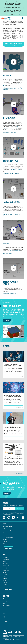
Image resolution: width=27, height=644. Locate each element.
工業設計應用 (6, 570)
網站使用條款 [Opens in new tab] (5, 635)
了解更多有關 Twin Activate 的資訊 (14, 44)
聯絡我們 (7, 493)
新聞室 (4, 617)
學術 (4, 543)
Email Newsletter (7, 619)
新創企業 (5, 541)
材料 (4, 576)
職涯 (4, 603)
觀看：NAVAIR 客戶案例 (9, 294)
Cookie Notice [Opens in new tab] (6, 637)
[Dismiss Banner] (24, 8)
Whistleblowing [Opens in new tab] (17, 637)
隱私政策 (10, 514)
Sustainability (6, 605)
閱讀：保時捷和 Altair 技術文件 (11, 174)
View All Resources (18, 473)
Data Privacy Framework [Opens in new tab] (18, 635)
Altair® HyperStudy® (15, 169)
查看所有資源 (8, 548)
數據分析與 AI (6, 560)
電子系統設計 (6, 564)
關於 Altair (5, 599)
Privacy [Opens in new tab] (10, 635)
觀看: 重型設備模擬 (8, 253)
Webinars (5, 529)
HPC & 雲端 (5, 568)
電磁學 (4, 562)
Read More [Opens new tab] (17, 14)
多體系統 (11, 251)
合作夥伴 (5, 609)
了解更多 (7, 320)
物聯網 (4, 572)
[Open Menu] (25, 18)
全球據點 (5, 601)
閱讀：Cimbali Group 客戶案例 (11, 215)
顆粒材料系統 (17, 251)
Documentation (7, 535)
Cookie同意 (5, 638)
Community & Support (8, 537)
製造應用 (5, 574)
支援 (4, 613)
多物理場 (5, 578)
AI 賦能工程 (5, 557)
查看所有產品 (8, 590)
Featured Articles (7, 531)
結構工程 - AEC (6, 583)
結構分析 (5, 580)
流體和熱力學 (6, 566)
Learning (5, 539)
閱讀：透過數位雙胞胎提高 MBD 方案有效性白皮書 (13, 89)
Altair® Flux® (15, 128)
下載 (4, 533)
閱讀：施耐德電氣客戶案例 (10, 132)
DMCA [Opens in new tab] (11, 637)
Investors (5, 611)
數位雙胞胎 (6, 81)
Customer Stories (7, 527)
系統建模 (5, 585)
